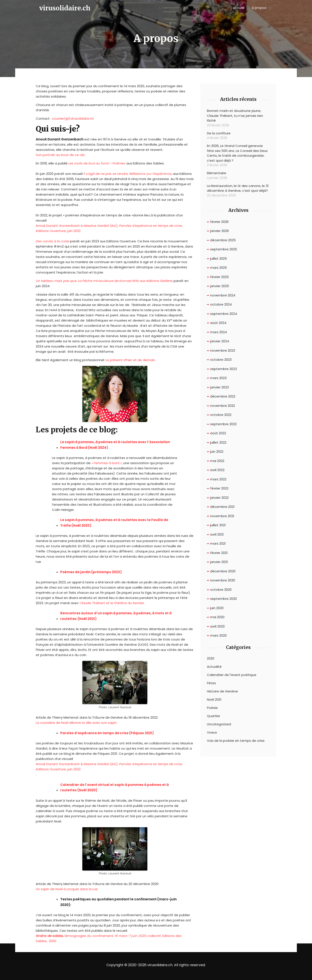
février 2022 (219, 488)
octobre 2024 (221, 304)
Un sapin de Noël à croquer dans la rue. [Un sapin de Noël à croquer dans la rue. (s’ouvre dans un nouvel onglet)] (67, 889)
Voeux (212, 732)
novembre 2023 (223, 350)
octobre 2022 (221, 415)
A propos (259, 8)
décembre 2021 (222, 507)
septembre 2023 (223, 369)
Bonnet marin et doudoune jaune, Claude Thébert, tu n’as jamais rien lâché (235, 116)
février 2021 (219, 553)
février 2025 (219, 277)
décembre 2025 (223, 240)
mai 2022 (217, 461)
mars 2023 (218, 378)
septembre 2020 (223, 599)
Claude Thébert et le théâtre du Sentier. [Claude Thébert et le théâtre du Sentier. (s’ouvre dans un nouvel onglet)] (112, 603)
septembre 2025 (224, 249)
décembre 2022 (223, 396)
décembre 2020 (223, 571)
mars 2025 (219, 268)
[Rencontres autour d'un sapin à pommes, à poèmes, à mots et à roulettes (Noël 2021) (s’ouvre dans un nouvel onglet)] (119, 616)
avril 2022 (217, 470)
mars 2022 (218, 479)
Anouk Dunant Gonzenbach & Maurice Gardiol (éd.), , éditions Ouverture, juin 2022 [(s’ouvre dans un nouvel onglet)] (109, 767)
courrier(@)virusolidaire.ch (73, 118)
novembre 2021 (222, 516)
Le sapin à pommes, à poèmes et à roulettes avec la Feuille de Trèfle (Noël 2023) (114, 523)
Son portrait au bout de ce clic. (61, 155)
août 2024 (218, 323)
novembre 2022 (223, 406)
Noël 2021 (214, 700)
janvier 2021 (219, 562)
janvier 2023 (219, 387)
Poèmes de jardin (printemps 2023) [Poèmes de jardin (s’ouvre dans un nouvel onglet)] (91, 572)
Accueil (239, 8)
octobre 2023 (221, 360)
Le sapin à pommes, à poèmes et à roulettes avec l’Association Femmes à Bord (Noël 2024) (115, 445)
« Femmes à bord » (107, 463)
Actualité (214, 667)
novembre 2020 (223, 580)
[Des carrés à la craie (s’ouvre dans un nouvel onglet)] (52, 241)
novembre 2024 (223, 295)
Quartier (214, 716)
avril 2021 (217, 534)
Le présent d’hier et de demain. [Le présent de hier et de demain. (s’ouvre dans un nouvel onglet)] (131, 360)
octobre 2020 (221, 590)
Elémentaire (217, 173)
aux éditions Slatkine (104, 281)
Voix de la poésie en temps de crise (236, 741)
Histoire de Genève (222, 691)
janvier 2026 (219, 231)
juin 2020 (217, 608)
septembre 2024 (224, 314)
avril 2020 (217, 626)
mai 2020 (217, 617)
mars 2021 (218, 543)
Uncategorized (219, 724)
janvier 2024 (220, 341)
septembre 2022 (223, 424)
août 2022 (218, 433)
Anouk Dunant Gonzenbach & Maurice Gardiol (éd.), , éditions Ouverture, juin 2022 (109, 228)
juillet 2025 (219, 258)
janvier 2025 (220, 286)
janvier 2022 (219, 498)
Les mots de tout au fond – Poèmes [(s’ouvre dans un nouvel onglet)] (97, 163)
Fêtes (211, 683)
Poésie (212, 708)
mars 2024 (219, 332)
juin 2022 (217, 451)
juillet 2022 (218, 442)
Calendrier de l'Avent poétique (232, 675)
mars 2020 (218, 635)
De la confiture (219, 133)
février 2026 (219, 222)
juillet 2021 (218, 525)
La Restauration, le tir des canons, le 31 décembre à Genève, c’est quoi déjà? (238, 188)
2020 (211, 658)
